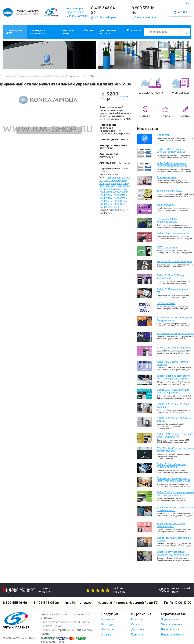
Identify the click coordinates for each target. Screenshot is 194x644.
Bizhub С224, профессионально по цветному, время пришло (175, 494)
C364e (109, 195)
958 (114, 210)
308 (109, 177)
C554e (109, 201)
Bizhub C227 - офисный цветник (174, 348)
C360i (124, 192)
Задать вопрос (74, 8)
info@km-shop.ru (78, 603)
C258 (117, 189)
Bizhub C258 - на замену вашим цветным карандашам (174, 391)
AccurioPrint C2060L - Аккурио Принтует (173, 363)
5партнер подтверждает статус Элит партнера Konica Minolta (173, 377)
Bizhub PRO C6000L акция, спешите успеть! (171, 525)
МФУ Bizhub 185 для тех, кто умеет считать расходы (175, 450)
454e (114, 183)
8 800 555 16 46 (143, 10)
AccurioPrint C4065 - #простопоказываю (168, 220)
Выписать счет (171, 630)
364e (102, 183)
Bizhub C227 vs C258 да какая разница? (173, 405)
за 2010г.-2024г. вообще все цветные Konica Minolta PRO (172, 165)
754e (120, 186)
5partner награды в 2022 (170, 191)
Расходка (108, 624)
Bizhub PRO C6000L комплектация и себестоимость (175, 509)
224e (111, 180)
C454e (109, 198)
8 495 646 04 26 (103, 10)
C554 (102, 201)
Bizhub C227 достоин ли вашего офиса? (174, 419)
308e (123, 180)
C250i (110, 189)
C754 (102, 207)
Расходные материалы (38, 32)
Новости (137, 619)
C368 (116, 195)
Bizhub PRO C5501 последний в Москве (174, 539)
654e (108, 186)
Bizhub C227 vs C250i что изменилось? (170, 277)
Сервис (89, 30)
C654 (102, 204)
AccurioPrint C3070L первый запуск (175, 334)
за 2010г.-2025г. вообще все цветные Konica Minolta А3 (172, 151)
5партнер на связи (167, 177)
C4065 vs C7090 (165, 205)
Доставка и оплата (108, 32)
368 (114, 177)
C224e (103, 189)
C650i (123, 201)
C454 (102, 198)
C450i (123, 195)
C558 (116, 201)
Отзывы (106, 635)
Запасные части (67, 32)
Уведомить (126, 97)
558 (124, 177)
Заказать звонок (172, 624)
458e (120, 183)
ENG (188, 4)
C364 (102, 195)
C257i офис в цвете (167, 247)
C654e (109, 204)
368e (108, 183)
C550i (123, 198)
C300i (110, 192)
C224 (126, 186)
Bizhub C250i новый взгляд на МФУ (173, 291)
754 (101, 180)
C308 (117, 192)
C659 (123, 204)
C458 (116, 198)
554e (126, 183)
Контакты (134, 30)
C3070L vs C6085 (166, 303)
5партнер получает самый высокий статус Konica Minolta (173, 553)
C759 (116, 207)
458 (119, 177)
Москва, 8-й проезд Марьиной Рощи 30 (128, 603)
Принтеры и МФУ (14, 32)
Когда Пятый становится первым (174, 261)
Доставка (138, 630)
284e (118, 180)
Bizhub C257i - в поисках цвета (173, 233)
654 (128, 177)
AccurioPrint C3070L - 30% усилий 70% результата (175, 319)
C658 (116, 204)
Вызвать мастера (76, 16)
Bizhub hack (163, 135)
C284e (103, 192)
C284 (123, 189)
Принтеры (108, 619)
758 (106, 180)
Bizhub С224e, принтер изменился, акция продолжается (175, 435)
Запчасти (108, 630)
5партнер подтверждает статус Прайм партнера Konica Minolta (174, 480)
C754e (109, 207)
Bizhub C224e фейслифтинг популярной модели (172, 466)
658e (114, 186)
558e (102, 186)
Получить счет (74, 12)
